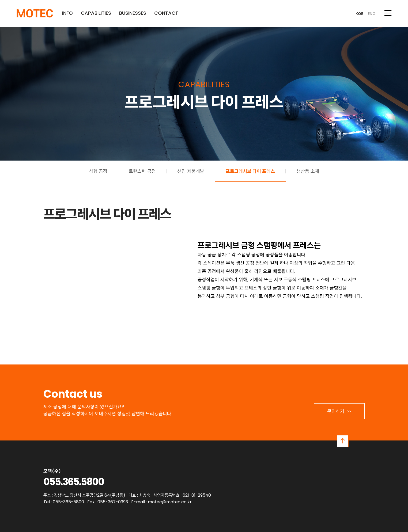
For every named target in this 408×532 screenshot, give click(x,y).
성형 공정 (98, 171)
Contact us (73, 394)
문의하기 (339, 411)
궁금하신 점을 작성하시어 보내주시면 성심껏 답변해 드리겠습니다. (108, 414)
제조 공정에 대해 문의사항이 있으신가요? (84, 407)
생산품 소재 (308, 171)
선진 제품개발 (191, 171)
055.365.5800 (74, 482)
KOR (360, 14)
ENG (372, 14)
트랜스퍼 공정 (142, 171)
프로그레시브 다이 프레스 (250, 171)
